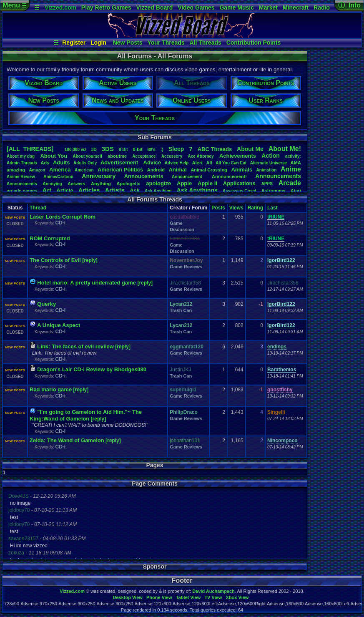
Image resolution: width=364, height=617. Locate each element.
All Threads (206, 43)
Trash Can (181, 310)
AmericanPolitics (120, 170)
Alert (197, 163)
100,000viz (75, 150)
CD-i (60, 223)
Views (236, 208)
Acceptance (144, 156)
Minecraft (296, 8)
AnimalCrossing (209, 170)
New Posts (128, 43)
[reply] (90, 260)
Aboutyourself (87, 156)
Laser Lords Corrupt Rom (63, 217)
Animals (242, 170)
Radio (322, 8)
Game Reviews (186, 267)
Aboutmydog (21, 156)
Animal (177, 170)
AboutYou (54, 156)
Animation (267, 170)
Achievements (238, 156)
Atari (296, 191)
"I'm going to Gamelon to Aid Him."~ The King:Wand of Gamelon (86, 415)
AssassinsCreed (240, 191)
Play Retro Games (106, 8)
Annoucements (144, 176)
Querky (46, 304)
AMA (296, 163)
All (209, 163)
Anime (291, 169)
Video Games (196, 8)
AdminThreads (22, 163)
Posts (218, 208)
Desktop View (127, 597)
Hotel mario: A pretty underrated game (87, 283)
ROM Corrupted (50, 238)
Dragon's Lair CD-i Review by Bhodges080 (92, 369)
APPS (267, 184)
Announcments (22, 184)
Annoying (53, 184)
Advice (152, 162)
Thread (38, 208)
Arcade (290, 183)
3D (94, 150)
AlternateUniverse (269, 163)
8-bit (138, 149)
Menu (14, 5)
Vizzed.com (60, 8)
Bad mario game (51, 389)
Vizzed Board (155, 8)
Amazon (37, 170)
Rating (255, 208)
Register (74, 43)
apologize (158, 183)
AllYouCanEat (231, 163)
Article (65, 190)
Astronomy (274, 191)
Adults (61, 162)
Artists (115, 190)
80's (152, 150)
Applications (239, 183)
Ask (135, 190)
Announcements (278, 176)
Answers (77, 184)
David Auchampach (213, 591)
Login (98, 43)
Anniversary (99, 176)
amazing (16, 170)
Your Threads (166, 43)
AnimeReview (21, 177)
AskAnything (158, 191)
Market (268, 8)
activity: (293, 156)
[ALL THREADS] (30, 149)
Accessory (172, 156)
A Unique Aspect (59, 325)
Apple (184, 183)
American (84, 170)
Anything (101, 184)
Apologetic (129, 184)
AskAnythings (197, 190)
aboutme (117, 156)
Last (272, 208)
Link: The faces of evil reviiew (75, 346)
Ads (45, 163)
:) (162, 149)
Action (271, 156)
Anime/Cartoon (58, 177)
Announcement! (229, 176)
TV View (213, 597)
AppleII (207, 183)
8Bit (123, 150)
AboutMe (250, 149)
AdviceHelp (177, 163)
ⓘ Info (349, 5)
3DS (108, 149)
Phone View (159, 597)
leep (176, 149)
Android (156, 170)
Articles (89, 190)
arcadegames (22, 191)
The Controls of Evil (55, 260)
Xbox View (237, 597)
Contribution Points (254, 43)
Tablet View (188, 597)
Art (47, 190)
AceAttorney (201, 156)
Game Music (236, 8)
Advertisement (120, 162)
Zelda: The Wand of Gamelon (67, 440)
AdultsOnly (85, 163)
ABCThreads (215, 149)
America (60, 170)
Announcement (188, 177)
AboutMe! (285, 149)
